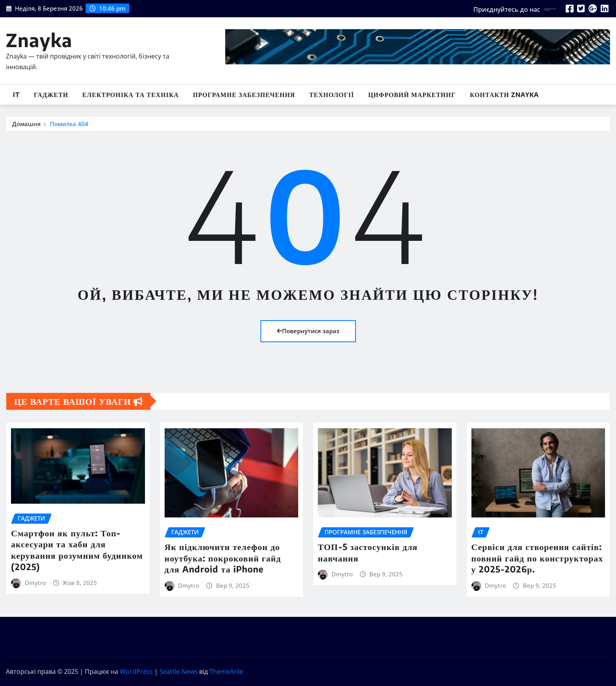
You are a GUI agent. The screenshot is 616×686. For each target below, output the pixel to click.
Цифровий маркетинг (412, 95)
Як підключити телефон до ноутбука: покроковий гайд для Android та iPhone (223, 558)
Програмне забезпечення (244, 95)
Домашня (26, 124)
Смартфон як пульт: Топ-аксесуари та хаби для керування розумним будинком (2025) (77, 550)
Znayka (39, 40)
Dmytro (35, 583)
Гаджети (51, 95)
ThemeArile (226, 671)
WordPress (136, 671)
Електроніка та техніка (131, 95)
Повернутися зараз (308, 331)
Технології (332, 95)
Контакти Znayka (504, 95)
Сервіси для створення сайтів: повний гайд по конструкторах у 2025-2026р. (537, 558)
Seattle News (179, 671)
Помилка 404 (69, 124)
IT (16, 95)
